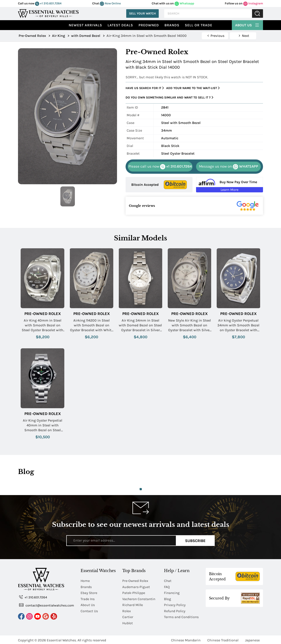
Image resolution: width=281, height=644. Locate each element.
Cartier (128, 616)
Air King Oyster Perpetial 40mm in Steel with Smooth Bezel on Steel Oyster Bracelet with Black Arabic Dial (42, 426)
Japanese (252, 639)
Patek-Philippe (134, 593)
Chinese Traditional (223, 639)
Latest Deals (120, 25)
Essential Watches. (62, 639)
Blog (168, 598)
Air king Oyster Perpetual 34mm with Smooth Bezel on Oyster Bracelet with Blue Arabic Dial (238, 326)
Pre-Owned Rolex (43, 314)
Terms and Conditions (182, 616)
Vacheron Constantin (139, 598)
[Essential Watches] (48, 13)
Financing (172, 593)
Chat (168, 581)
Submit (258, 13)
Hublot (128, 622)
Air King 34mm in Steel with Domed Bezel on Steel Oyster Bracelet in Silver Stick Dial (140, 326)
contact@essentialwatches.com (47, 605)
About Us (247, 25)
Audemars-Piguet (136, 587)
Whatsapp (184, 3)
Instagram (253, 3)
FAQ (167, 587)
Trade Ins (88, 598)
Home (85, 581)
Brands (172, 25)
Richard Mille (133, 604)
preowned (149, 25)
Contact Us (89, 610)
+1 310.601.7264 (48, 3)
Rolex (127, 610)
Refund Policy (175, 610)
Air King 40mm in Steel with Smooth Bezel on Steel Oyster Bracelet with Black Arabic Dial (42, 326)
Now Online (110, 3)
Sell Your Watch (142, 13)
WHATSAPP (229, 167)
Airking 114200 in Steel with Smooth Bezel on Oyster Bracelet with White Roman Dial (92, 326)
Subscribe (195, 540)
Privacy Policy (175, 604)
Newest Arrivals (85, 25)
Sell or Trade (199, 25)
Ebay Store (89, 593)
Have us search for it (145, 88)
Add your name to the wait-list (193, 88)
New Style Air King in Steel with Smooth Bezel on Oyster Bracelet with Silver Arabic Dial (190, 326)
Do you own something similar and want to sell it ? (169, 97)
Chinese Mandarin (186, 639)
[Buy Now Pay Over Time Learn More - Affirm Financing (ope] (230, 185)
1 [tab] (141, 489)
